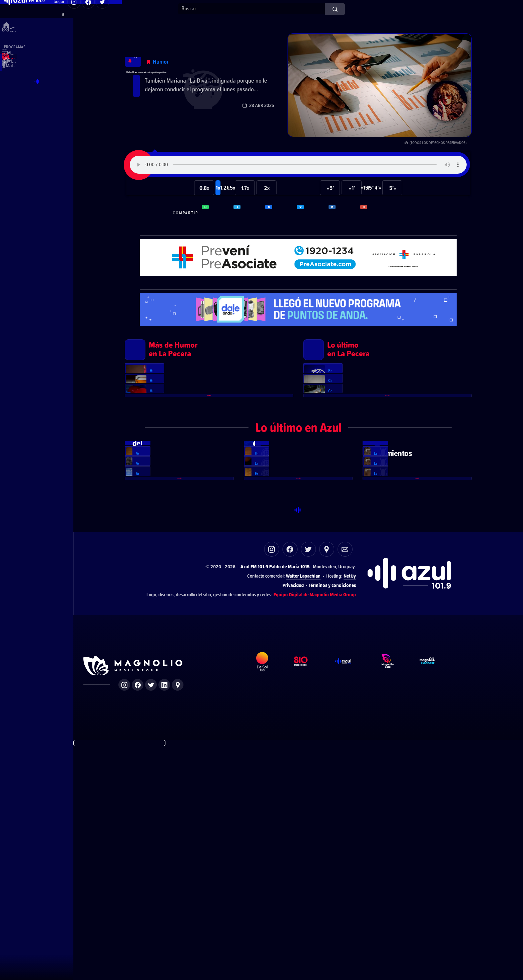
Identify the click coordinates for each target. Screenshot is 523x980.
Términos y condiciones (332, 818)
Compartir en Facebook (280, 213)
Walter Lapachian (303, 809)
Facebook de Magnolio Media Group (138, 918)
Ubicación (327, 782)
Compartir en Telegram (248, 213)
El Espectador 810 (308, 905)
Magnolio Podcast (435, 905)
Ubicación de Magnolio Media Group (178, 918)
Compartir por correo (375, 213)
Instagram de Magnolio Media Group (124, 918)
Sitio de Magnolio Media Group (133, 899)
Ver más (209, 501)
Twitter (308, 782)
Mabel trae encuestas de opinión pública (198, 70)
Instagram (272, 782)
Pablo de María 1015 (289, 800)
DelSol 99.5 (269, 905)
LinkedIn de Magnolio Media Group (164, 918)
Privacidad (293, 818)
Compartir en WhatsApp (217, 213)
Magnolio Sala (394, 905)
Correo (345, 782)
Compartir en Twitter (312, 213)
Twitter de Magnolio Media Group (151, 918)
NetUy (350, 809)
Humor (181, 48)
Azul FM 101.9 (254, 800)
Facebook (290, 782)
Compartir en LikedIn (344, 213)
